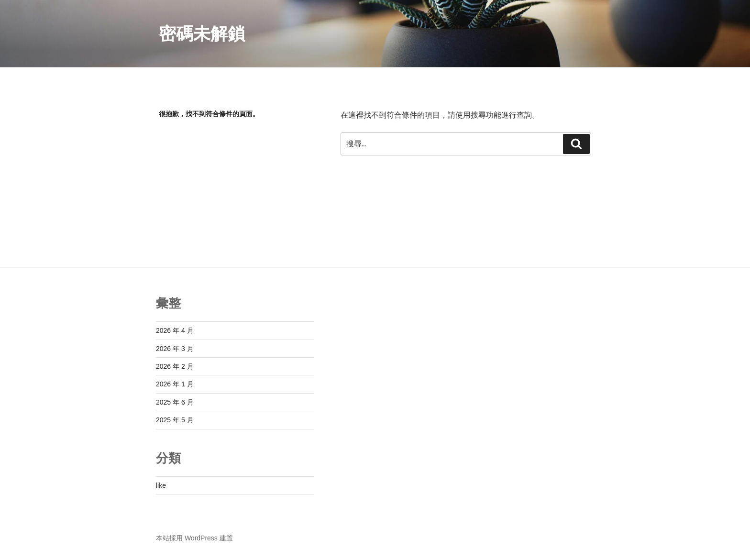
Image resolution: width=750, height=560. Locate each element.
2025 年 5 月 (175, 420)
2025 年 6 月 (175, 402)
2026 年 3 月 (175, 349)
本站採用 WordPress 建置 (194, 538)
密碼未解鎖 (202, 34)
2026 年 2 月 (175, 366)
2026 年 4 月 (175, 330)
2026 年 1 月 (175, 384)
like (161, 485)
